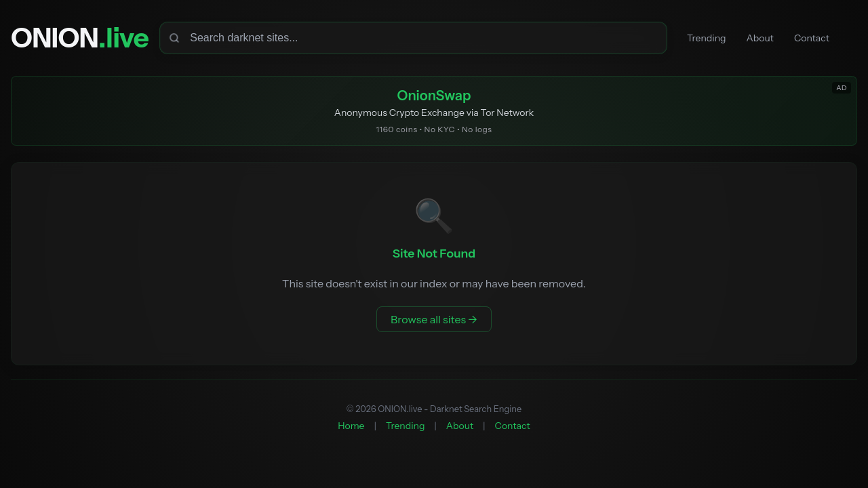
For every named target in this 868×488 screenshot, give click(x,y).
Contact (812, 38)
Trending (706, 38)
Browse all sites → (434, 319)
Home (351, 426)
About (760, 38)
